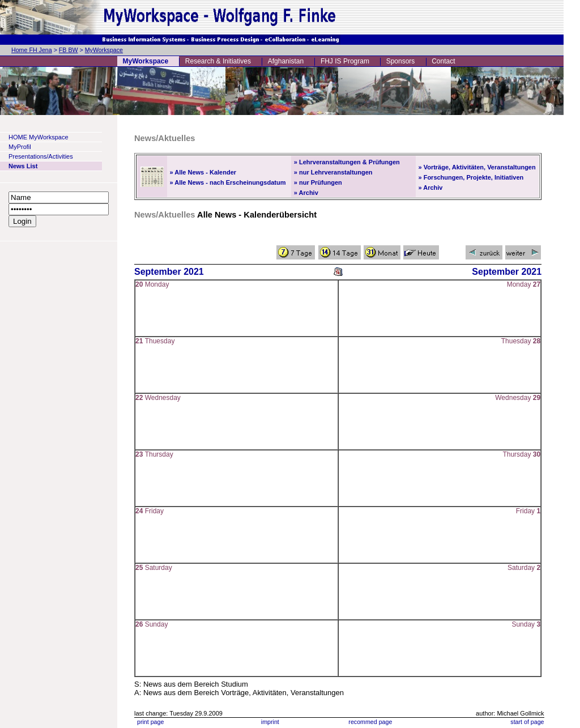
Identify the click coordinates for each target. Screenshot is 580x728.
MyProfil (20, 147)
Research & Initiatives (218, 61)
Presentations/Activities (41, 156)
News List (23, 166)
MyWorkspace (104, 50)
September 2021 (169, 272)
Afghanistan (286, 61)
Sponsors (401, 61)
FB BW (69, 50)
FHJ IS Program (345, 61)
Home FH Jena (32, 50)
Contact (443, 61)
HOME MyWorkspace (39, 137)
